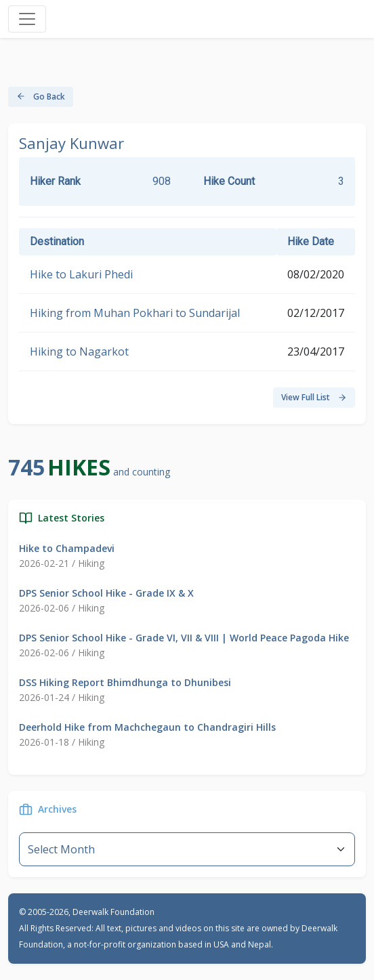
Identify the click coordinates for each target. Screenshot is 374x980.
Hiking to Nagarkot (79, 351)
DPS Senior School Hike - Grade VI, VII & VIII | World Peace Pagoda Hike (184, 638)
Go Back (41, 97)
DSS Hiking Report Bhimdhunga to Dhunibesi (125, 682)
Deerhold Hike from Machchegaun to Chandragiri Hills (147, 727)
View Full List (314, 397)
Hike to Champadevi (67, 548)
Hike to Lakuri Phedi (81, 274)
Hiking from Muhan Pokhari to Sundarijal (135, 313)
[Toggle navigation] (27, 19)
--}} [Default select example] (187, 849)
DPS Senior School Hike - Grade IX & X (106, 593)
